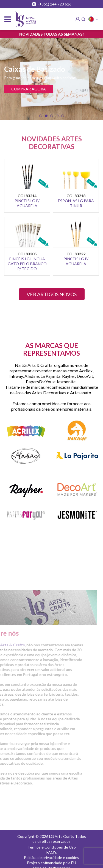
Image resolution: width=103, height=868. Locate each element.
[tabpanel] (51, 79)
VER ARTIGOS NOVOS (52, 294)
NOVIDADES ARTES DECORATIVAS (52, 143)
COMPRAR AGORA (29, 89)
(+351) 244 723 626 (52, 4)
